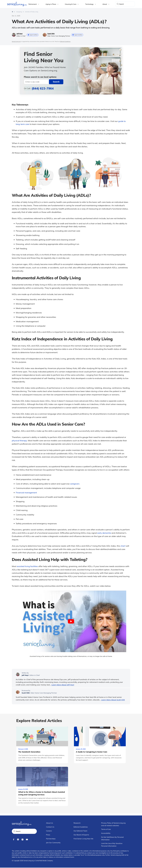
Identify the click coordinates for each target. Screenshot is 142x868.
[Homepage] (12, 12)
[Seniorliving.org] (17, 4)
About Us (50, 823)
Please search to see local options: (40, 77)
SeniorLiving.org (16, 41)
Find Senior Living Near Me (83, 839)
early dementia (104, 533)
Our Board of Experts (81, 835)
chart (123, 546)
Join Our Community (53, 843)
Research (77, 823)
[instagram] (22, 840)
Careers (49, 831)
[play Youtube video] (71, 621)
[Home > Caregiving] (19, 12)
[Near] (44, 82)
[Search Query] (125, 4)
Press (48, 835)
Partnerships (51, 839)
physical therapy (19, 440)
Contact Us (50, 827)
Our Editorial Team (80, 831)
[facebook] (14, 840)
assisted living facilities (27, 566)
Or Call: (39, 88)
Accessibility (106, 834)
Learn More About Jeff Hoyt (63, 685)
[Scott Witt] (18, 692)
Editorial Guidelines (65, 41)
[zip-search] (56, 82)
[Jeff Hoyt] (18, 674)
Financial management (26, 492)
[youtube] (27, 840)
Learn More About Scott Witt (113, 700)
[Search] (118, 4)
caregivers (75, 484)
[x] (18, 840)
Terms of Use (106, 830)
